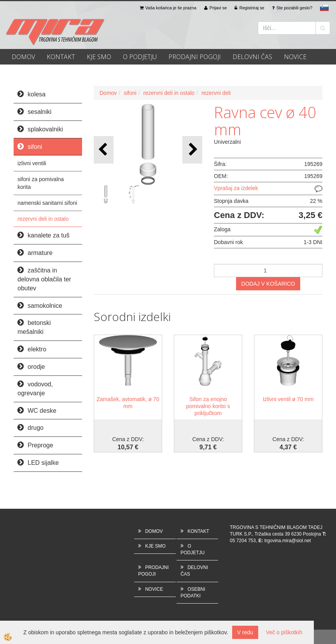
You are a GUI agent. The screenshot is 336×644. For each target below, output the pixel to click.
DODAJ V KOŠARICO (268, 284)
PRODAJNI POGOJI (195, 57)
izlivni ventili (32, 163)
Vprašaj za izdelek (236, 188)
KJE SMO (99, 57)
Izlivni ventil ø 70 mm (288, 399)
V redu (245, 632)
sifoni (130, 93)
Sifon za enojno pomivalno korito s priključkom (208, 406)
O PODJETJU (140, 57)
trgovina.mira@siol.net (288, 541)
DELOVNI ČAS (252, 57)
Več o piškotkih (284, 632)
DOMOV (23, 57)
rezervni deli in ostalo (43, 219)
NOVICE (295, 57)
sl (324, 8)
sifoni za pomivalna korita (41, 183)
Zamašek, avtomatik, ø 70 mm (128, 403)
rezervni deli (216, 93)
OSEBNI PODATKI (193, 593)
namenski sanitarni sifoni (47, 203)
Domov (108, 93)
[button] (192, 150)
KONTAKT (61, 57)
